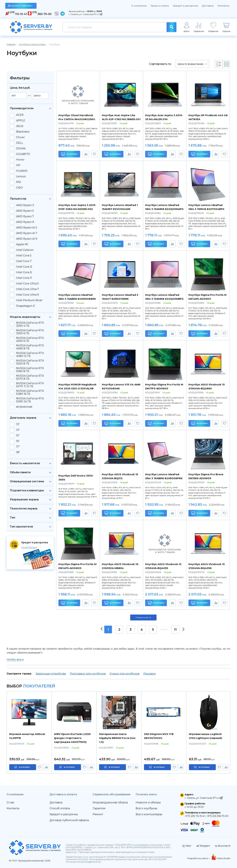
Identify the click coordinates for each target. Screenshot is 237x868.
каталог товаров (20, 6)
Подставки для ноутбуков (88, 674)
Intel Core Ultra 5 (27, 284)
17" (18, 447)
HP (18, 165)
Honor (20, 160)
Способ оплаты (60, 808)
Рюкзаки (150, 674)
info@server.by (93, 862)
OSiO (20, 188)
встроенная (24, 407)
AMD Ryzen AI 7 (27, 233)
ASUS (20, 126)
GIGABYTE (23, 154)
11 (175, 629)
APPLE (21, 121)
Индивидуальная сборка (110, 802)
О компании (139, 6)
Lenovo (21, 176)
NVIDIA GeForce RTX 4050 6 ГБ (30, 340)
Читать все (15, 660)
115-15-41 (21, 14)
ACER (20, 115)
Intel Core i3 (24, 267)
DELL (20, 143)
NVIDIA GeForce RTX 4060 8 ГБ (30, 347)
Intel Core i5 (24, 272)
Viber (187, 846)
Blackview (23, 132)
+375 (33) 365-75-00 (217, 816)
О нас (10, 802)
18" (18, 452)
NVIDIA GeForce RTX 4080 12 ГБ (30, 355)
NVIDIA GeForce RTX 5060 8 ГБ (30, 370)
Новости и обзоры (148, 802)
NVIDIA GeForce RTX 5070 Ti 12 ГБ (30, 385)
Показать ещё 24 (143, 617)
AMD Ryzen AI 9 (27, 239)
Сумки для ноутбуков (125, 674)
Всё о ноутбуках (146, 808)
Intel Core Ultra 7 (27, 289)
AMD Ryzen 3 (25, 205)
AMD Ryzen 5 (25, 211)
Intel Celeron (25, 250)
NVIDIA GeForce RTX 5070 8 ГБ (30, 377)
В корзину (69, 154)
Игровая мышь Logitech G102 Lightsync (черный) (205, 736)
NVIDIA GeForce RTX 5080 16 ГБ (30, 392)
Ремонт (98, 814)
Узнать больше (29, 547)
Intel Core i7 (24, 278)
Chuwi (20, 137)
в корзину (25, 767)
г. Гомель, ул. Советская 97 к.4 (86, 14)
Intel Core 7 (24, 261)
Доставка (208, 6)
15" (18, 436)
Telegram (203, 846)
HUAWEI (22, 171)
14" (18, 430)
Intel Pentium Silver (29, 300)
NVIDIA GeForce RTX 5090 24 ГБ (30, 400)
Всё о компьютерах (149, 814)
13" (18, 424)
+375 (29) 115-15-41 (195, 816)
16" (18, 441)
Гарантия (99, 808)
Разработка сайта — (199, 858)
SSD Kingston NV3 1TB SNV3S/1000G (159, 736)
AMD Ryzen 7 (25, 216)
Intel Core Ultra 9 (27, 295)
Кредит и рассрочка (185, 6)
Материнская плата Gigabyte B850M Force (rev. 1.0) (118, 738)
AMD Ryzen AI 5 (27, 228)
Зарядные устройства (51, 674)
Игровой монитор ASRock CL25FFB (27, 736)
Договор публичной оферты (69, 820)
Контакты (223, 6)
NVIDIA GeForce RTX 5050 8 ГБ (30, 362)
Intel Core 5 (24, 256)
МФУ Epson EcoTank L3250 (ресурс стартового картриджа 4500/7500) (72, 738)
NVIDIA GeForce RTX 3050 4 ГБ (30, 324)
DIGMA (21, 149)
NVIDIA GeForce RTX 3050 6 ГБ (30, 332)
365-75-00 (45, 14)
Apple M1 (22, 244)
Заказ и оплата (160, 6)
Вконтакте (223, 846)
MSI (19, 182)
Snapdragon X (26, 306)
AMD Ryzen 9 (25, 222)
